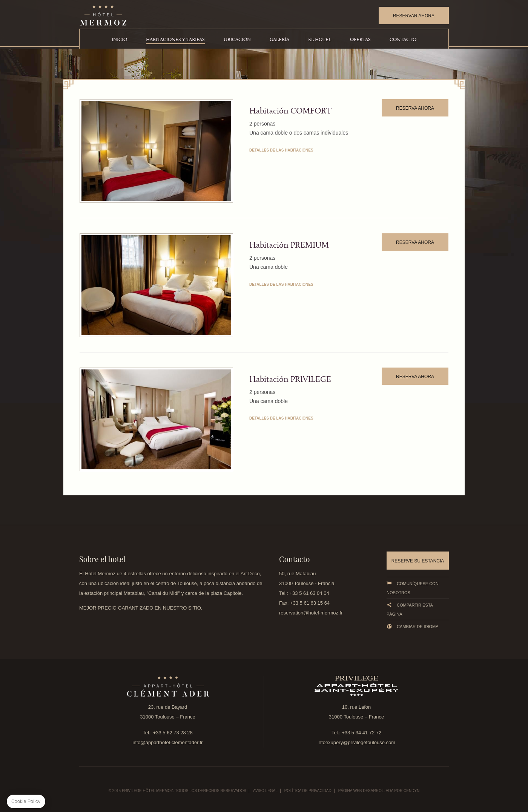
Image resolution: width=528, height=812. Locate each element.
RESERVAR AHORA (414, 16)
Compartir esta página (410, 609)
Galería (279, 40)
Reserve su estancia (418, 561)
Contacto (403, 40)
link (168, 686)
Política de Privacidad (308, 791)
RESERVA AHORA (415, 108)
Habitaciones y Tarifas (175, 40)
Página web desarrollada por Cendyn (379, 791)
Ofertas (360, 40)
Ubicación (237, 40)
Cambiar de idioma (413, 627)
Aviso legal (265, 791)
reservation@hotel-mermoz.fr (311, 613)
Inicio (119, 40)
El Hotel (320, 40)
